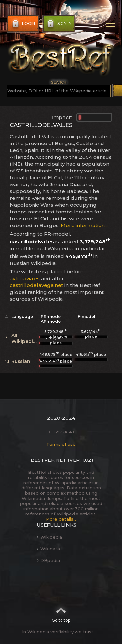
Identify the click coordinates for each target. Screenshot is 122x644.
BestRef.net (48, 460)
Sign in (59, 24)
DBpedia (48, 560)
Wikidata (48, 549)
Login (23, 24)
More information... (84, 225)
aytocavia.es (25, 278)
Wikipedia (49, 537)
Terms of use (61, 444)
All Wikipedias (25, 338)
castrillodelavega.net (36, 285)
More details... (61, 519)
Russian (21, 361)
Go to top (61, 612)
